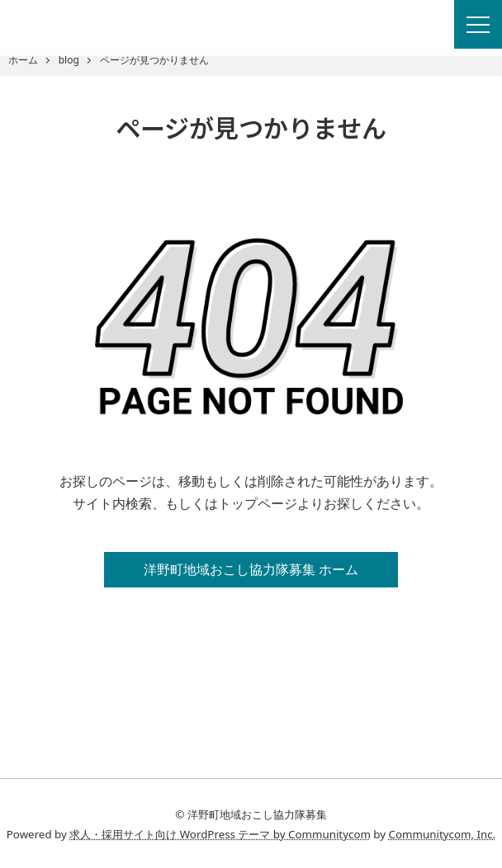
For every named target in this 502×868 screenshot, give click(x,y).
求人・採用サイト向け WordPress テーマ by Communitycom (220, 834)
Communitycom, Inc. (443, 834)
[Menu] (478, 24)
